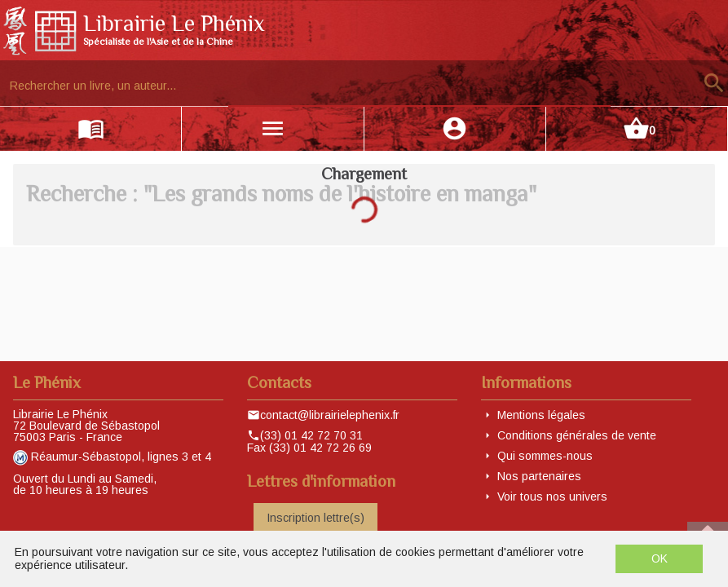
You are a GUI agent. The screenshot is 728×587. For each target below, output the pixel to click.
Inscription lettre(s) (315, 518)
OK (660, 558)
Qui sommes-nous (545, 456)
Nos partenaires (539, 476)
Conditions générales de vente (577, 435)
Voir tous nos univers (552, 497)
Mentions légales (541, 415)
